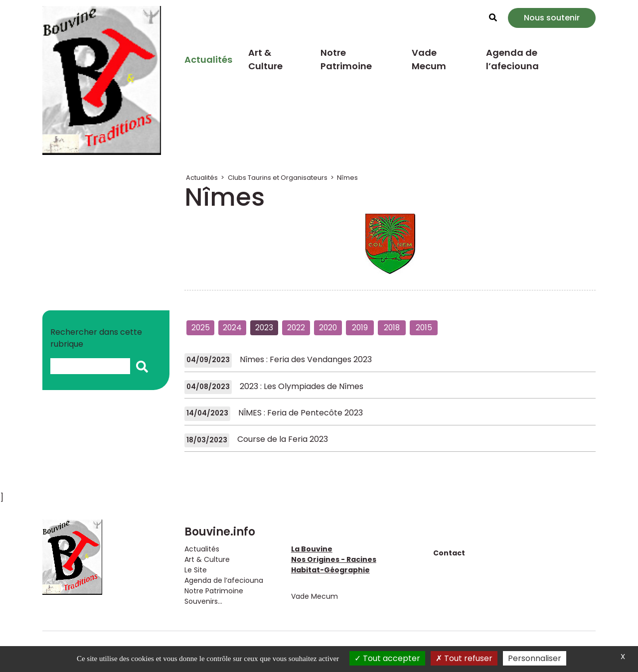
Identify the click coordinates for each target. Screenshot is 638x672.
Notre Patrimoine (346, 59)
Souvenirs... (203, 601)
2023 (264, 328)
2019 (360, 328)
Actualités (208, 60)
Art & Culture (265, 59)
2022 (296, 328)
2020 (328, 328)
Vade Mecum (429, 59)
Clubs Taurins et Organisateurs (278, 178)
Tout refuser (464, 658)
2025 (201, 328)
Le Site (196, 570)
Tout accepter (387, 658)
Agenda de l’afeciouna (512, 59)
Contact (449, 553)
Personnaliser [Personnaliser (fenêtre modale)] (535, 658)
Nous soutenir (552, 18)
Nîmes (347, 178)
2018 (392, 328)
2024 (232, 328)
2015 (424, 328)
